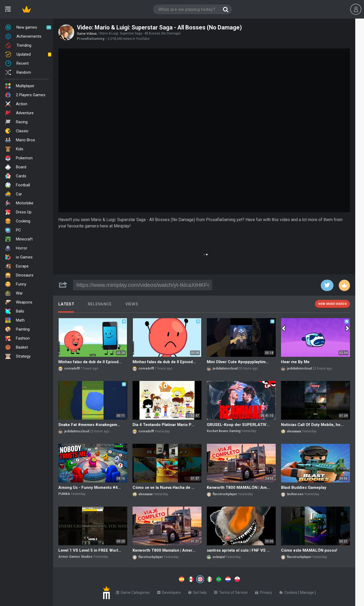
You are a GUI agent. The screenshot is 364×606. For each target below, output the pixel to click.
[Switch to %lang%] (152, 579)
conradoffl (72, 368)
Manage (307, 591)
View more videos (332, 304)
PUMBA (64, 494)
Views (132, 304)
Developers (169, 591)
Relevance (100, 304)
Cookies (289, 591)
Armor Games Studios (75, 557)
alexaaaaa (294, 431)
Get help (198, 591)
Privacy (264, 591)
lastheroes (295, 494)
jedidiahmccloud (225, 368)
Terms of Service (231, 591)
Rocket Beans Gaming (224, 431)
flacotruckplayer (225, 494)
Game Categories (133, 591)
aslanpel (219, 557)
